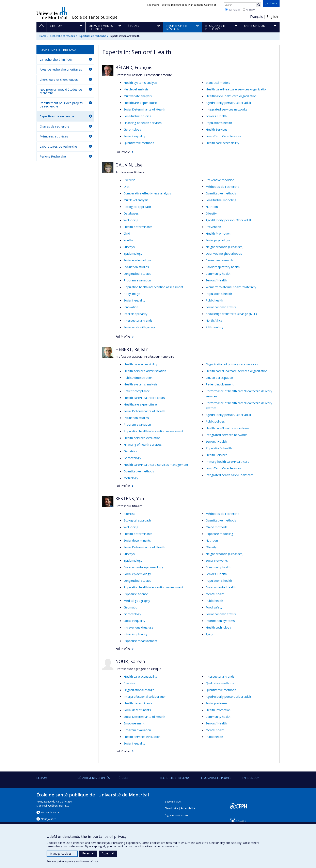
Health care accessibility (222, 143)
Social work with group (139, 327)
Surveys (129, 247)
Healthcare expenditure (140, 103)
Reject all (88, 853)
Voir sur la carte (50, 812)
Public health (214, 300)
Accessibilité (188, 808)
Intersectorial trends (138, 320)
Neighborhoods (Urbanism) (225, 247)
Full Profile (123, 152)
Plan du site (171, 808)
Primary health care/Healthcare (227, 461)
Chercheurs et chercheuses (59, 79)
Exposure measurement (140, 641)
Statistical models (218, 83)
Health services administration (145, 371)
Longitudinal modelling (221, 200)
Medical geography (137, 601)
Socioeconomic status (221, 307)
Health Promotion (218, 233)
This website (232, 10)
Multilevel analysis (136, 89)
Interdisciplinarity (136, 314)
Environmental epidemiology (143, 567)
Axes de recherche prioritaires (61, 69)
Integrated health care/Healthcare (230, 475)
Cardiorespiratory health (223, 267)
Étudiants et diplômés (216, 778)
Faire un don (251, 778)
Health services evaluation (142, 438)
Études (124, 778)
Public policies (215, 421)
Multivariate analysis (138, 96)
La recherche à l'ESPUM (56, 59)
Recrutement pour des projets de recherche (61, 105)
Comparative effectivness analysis (147, 193)
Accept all (108, 853)
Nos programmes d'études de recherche (61, 91)
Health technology (218, 627)
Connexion (212, 5)
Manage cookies (62, 854)
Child (127, 233)
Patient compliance (137, 391)
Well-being (131, 220)
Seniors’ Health (216, 116)
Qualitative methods (220, 683)
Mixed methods (217, 527)
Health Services (217, 129)
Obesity (211, 213)
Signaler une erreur (177, 815)
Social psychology (218, 240)
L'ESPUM (42, 778)
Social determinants (137, 540)
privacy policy (66, 861)
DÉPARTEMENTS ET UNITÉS (94, 778)
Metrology (131, 478)
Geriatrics (130, 451)
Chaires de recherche (54, 126)
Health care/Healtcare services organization (236, 89)
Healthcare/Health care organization (231, 96)
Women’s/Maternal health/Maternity (231, 287)
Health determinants (138, 227)
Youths (128, 240)
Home (43, 36)
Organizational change (139, 690)
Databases (131, 213)
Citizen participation (219, 378)
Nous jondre (48, 819)
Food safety (214, 607)
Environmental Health (221, 587)
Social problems (217, 703)
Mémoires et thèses (54, 136)
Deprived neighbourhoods (224, 253)
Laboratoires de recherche (58, 146)
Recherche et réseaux (62, 36)
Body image (132, 294)
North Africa (214, 320)
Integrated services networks (226, 109)
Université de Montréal (52, 13)
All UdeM (249, 10)
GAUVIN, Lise (129, 165)
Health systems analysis (141, 83)
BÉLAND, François (134, 67)
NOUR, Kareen (130, 661)
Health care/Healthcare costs (144, 398)
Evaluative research (219, 260)
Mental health (215, 594)
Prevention (213, 227)
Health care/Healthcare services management (156, 465)
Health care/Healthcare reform (227, 428)
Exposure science (136, 594)
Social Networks (217, 560)
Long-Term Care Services (223, 136)
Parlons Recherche (53, 156)
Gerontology (132, 129)
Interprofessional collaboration (145, 696)
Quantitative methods (139, 143)
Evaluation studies (136, 267)
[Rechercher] (259, 5)
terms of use (90, 861)
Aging (209, 634)
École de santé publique (95, 17)
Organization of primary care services (232, 364)
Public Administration (138, 378)
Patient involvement (220, 384)
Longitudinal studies (137, 116)
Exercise (130, 180)
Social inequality (134, 136)
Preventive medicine (220, 180)
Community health (218, 274)
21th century (215, 327)
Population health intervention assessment (153, 287)
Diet (127, 187)
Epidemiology (133, 253)
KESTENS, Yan (130, 498)
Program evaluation (137, 280)
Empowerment (134, 723)
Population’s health (219, 123)
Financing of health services (143, 123)
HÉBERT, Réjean (132, 349)
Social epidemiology (137, 260)
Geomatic (130, 607)
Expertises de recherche (92, 36)
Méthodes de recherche (222, 187)
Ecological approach (137, 207)
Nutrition (212, 207)
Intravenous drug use (139, 627)
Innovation (131, 307)
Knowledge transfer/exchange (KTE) (231, 314)
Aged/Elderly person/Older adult (228, 103)
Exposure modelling (219, 534)
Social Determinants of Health (144, 109)
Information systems (220, 621)
